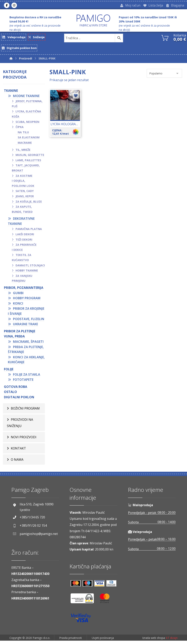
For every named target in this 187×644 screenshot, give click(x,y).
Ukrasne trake (25, 326)
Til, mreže (23, 152)
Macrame (25, 145)
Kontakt (18, 450)
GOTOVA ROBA (16, 389)
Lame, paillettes (28, 162)
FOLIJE (9, 371)
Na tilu (23, 134)
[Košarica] (165, 38)
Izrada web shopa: (154, 641)
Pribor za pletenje (20, 333)
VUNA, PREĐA (14, 338)
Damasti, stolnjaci (30, 267)
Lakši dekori (25, 236)
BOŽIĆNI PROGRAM (25, 410)
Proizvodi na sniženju (20, 425)
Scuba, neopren (27, 124)
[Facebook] (7, 6)
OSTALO (10, 394)
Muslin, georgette (30, 157)
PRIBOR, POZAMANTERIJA (24, 290)
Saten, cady (25, 193)
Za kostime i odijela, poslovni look (23, 183)
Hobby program (27, 300)
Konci (18, 305)
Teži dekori (24, 241)
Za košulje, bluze (29, 203)
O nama (17, 462)
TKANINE (11, 93)
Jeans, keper (25, 198)
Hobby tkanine (27, 273)
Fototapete (23, 382)
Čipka (20, 129)
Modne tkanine (26, 98)
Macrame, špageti (28, 344)
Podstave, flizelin (29, 321)
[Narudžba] (164, 76)
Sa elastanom (29, 139)
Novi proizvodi (24, 439)
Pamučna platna (29, 231)
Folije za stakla (27, 376)
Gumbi (18, 295)
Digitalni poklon (19, 399)
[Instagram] (14, 6)
